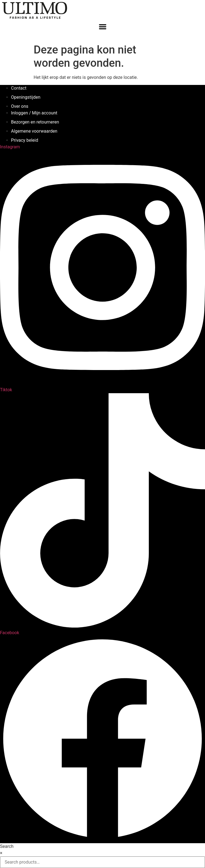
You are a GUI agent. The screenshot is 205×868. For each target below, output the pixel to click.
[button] (102, 27)
